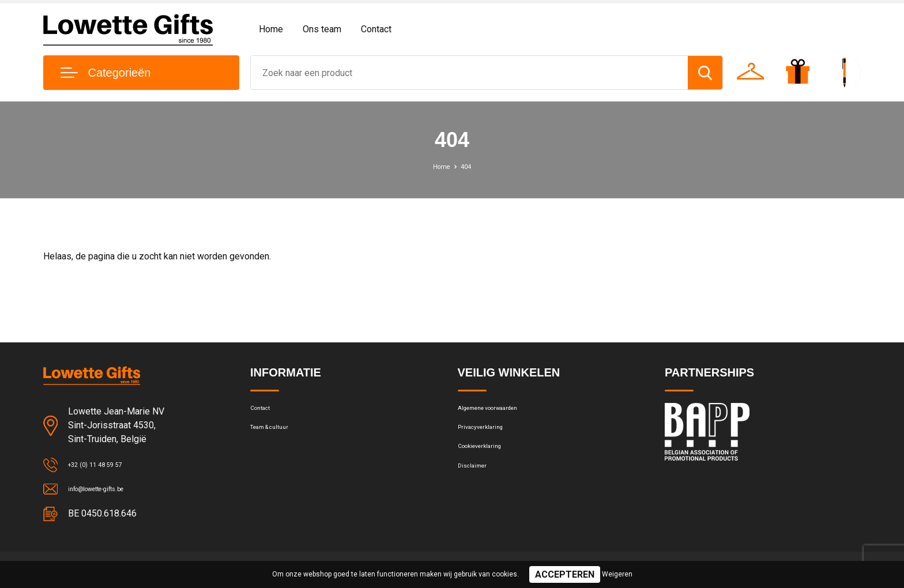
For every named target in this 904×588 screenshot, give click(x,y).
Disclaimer (477, 485)
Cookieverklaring (489, 461)
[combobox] (469, 73)
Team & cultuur (279, 436)
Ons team (322, 29)
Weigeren (617, 574)
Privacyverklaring (489, 436)
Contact (376, 29)
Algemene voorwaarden (503, 411)
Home (271, 29)
